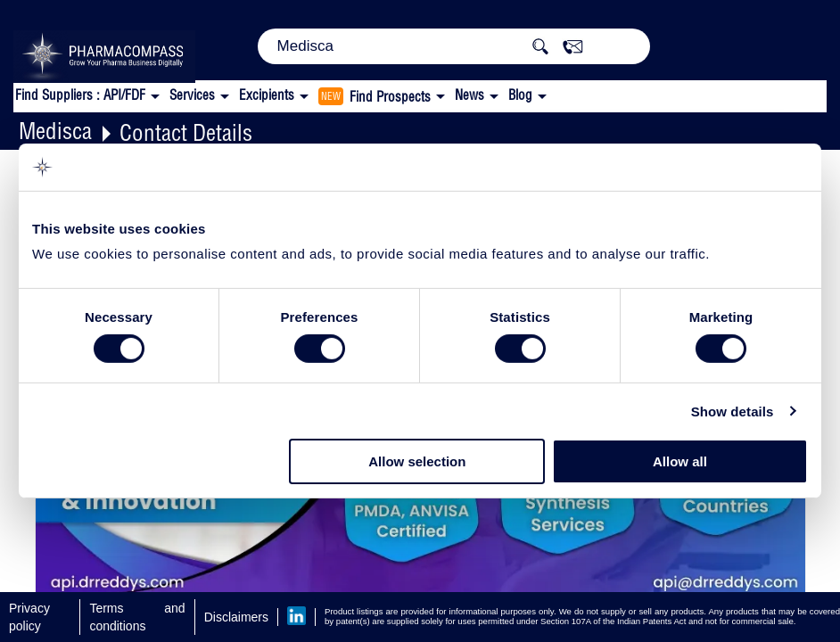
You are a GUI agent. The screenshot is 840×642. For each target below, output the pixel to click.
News (469, 95)
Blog (520, 95)
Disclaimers (236, 617)
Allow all (680, 461)
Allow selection (417, 461)
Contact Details (186, 132)
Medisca (55, 131)
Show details (733, 412)
